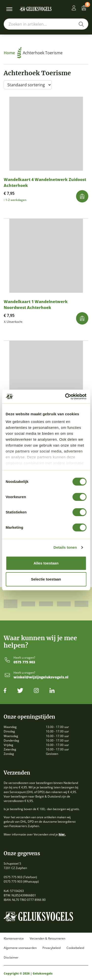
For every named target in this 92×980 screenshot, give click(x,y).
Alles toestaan (46, 563)
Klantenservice (14, 939)
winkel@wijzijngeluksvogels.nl (41, 677)
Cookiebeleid (75, 948)
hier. (62, 834)
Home (13, 53)
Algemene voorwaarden (20, 948)
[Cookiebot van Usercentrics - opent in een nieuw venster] (66, 397)
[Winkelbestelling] (28, 85)
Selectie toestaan (46, 579)
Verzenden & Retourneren (47, 939)
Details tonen (65, 547)
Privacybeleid (52, 948)
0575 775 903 (24, 662)
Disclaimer (11, 958)
